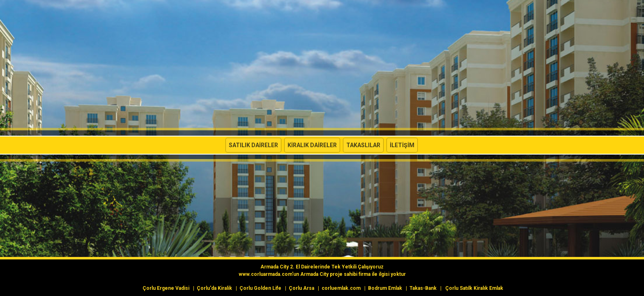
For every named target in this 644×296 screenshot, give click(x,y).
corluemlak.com (341, 288)
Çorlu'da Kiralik (214, 288)
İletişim (402, 145)
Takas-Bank (423, 288)
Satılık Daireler (253, 145)
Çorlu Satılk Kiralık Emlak (474, 288)
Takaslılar (363, 145)
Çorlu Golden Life (260, 288)
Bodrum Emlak (385, 288)
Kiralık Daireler (312, 145)
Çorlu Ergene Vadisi (166, 288)
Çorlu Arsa (301, 288)
